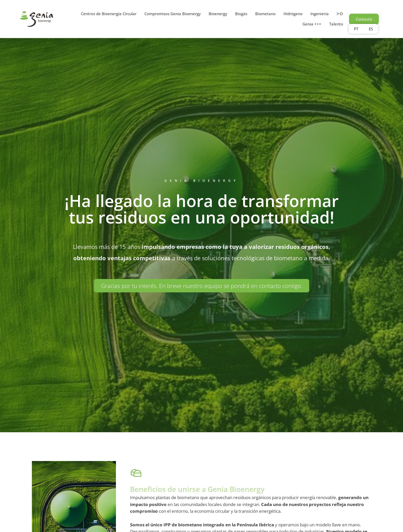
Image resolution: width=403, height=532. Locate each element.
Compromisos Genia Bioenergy (173, 14)
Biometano (265, 14)
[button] (202, 286)
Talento (336, 24)
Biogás (241, 14)
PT (356, 29)
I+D (340, 14)
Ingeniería (320, 14)
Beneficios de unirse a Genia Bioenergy (197, 492)
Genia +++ (312, 24)
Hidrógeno (293, 14)
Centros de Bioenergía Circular (109, 14)
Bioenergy (218, 14)
